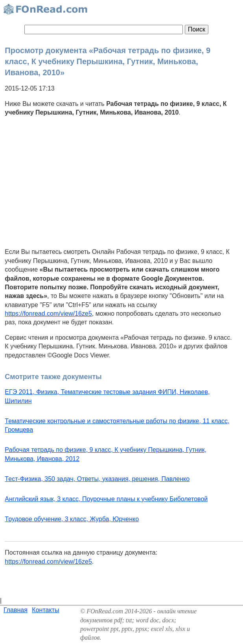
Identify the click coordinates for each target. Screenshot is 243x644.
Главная (16, 610)
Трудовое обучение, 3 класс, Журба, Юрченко (72, 519)
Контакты (45, 610)
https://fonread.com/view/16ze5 (48, 314)
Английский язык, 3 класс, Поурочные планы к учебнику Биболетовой (106, 499)
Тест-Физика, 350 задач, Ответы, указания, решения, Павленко (97, 479)
